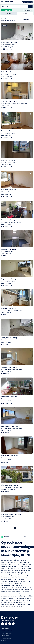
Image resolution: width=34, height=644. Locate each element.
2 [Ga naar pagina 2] (17, 528)
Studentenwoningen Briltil (19, 537)
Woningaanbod (27, 2)
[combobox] (14, 7)
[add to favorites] (31, 26)
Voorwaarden (5, 636)
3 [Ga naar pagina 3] (19, 528)
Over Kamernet (5, 628)
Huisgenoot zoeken (7, 633)
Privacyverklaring (6, 638)
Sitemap (3, 640)
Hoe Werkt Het (5, 643)
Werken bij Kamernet (7, 631)
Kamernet (5, 537)
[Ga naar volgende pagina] (21, 528)
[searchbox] (16, 7)
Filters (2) (28, 10)
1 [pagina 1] (15, 528)
